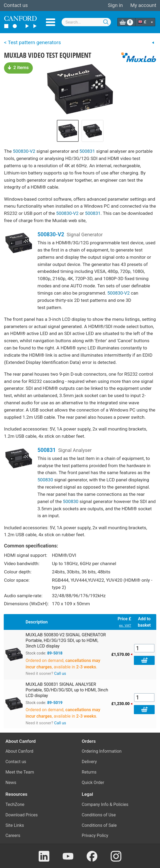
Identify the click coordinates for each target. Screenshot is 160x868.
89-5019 (55, 703)
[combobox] (86, 22)
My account (143, 5)
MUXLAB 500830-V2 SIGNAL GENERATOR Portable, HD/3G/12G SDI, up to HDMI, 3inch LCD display (66, 640)
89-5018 (55, 653)
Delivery (89, 762)
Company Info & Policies (105, 804)
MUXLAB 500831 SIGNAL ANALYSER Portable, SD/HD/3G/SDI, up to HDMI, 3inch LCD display (67, 690)
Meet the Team (20, 772)
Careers (13, 835)
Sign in (115, 5)
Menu (51, 22)
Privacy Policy (95, 835)
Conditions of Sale (99, 825)
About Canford (19, 751)
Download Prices (22, 815)
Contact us (16, 5)
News (11, 783)
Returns (89, 772)
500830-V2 (24, 151)
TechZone (15, 804)
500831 (87, 151)
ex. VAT (125, 625)
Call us (60, 673)
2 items (18, 67)
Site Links (15, 825)
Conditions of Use (99, 815)
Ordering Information (102, 751)
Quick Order (93, 783)
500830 (45, 480)
